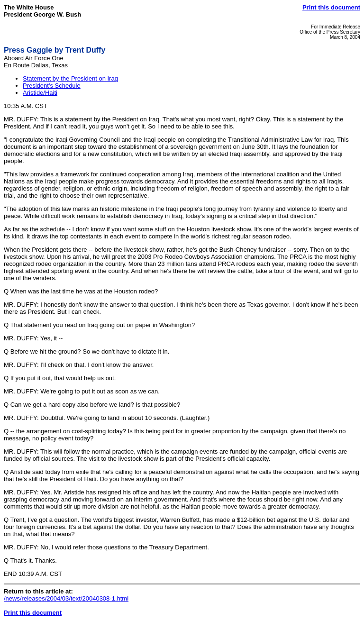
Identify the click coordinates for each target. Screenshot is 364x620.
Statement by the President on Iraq (70, 78)
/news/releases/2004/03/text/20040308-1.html (66, 598)
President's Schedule (52, 86)
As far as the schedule (34, 229)
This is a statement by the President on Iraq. (100, 119)
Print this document (331, 7)
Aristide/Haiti (40, 93)
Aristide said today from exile (49, 472)
